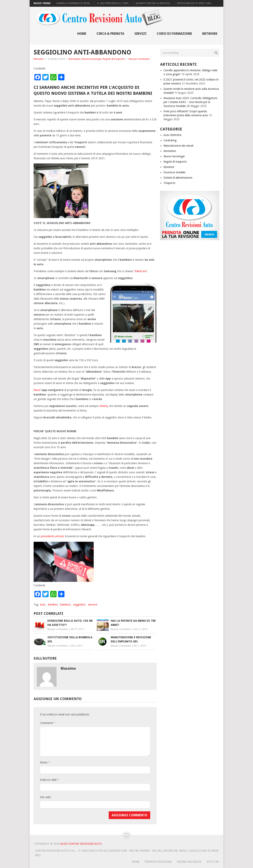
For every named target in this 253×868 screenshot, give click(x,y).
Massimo (39, 59)
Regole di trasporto (114, 59)
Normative (75, 59)
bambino (65, 605)
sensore (93, 605)
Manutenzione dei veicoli (178, 146)
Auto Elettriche (172, 135)
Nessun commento (139, 59)
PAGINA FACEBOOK (189, 862)
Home (82, 34)
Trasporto (169, 183)
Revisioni (169, 167)
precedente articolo (52, 536)
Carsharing (170, 140)
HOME (136, 862)
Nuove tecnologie (92, 59)
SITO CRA (213, 862)
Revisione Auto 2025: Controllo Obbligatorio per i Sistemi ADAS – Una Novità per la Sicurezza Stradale (190, 102)
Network (210, 34)
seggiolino (79, 605)
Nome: (45, 762)
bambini (53, 605)
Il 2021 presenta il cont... (114, 3)
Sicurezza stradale (174, 172)
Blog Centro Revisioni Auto (81, 844)
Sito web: (46, 797)
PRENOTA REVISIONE (158, 862)
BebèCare (141, 271)
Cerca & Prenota (110, 34)
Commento (47, 723)
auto (43, 605)
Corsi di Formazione (174, 34)
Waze (37, 390)
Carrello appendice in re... (74, 3)
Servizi (140, 34)
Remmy (104, 406)
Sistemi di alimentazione (178, 178)
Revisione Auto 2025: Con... (195, 3)
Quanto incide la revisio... (154, 3)
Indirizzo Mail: (49, 780)
